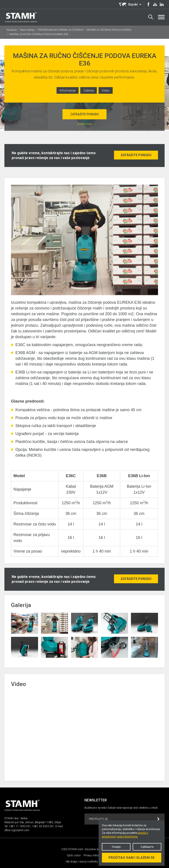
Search (151, 17)
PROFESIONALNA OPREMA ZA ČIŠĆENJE (61, 30)
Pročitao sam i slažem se (132, 858)
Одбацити (147, 847)
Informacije (68, 90)
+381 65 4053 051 (43, 826)
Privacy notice (92, 855)
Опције (116, 847)
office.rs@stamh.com (17, 830)
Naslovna (12, 30)
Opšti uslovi (74, 855)
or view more (85, 124)
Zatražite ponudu (84, 114)
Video (106, 90)
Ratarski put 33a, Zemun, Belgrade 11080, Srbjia (33, 822)
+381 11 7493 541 (20, 826)
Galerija (89, 90)
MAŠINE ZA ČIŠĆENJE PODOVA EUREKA (109, 30)
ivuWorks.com (95, 862)
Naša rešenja (27, 30)
